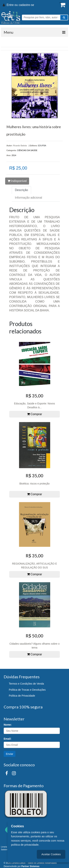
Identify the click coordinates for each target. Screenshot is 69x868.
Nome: (8, 725)
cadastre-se (26, 5)
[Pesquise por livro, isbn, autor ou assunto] (41, 17)
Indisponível (17, 181)
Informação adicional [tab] (29, 198)
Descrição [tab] (21, 190)
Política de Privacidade (22, 696)
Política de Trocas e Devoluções (27, 690)
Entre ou (12, 5)
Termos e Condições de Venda (26, 684)
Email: (8, 739)
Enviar (10, 754)
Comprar (35, 414)
